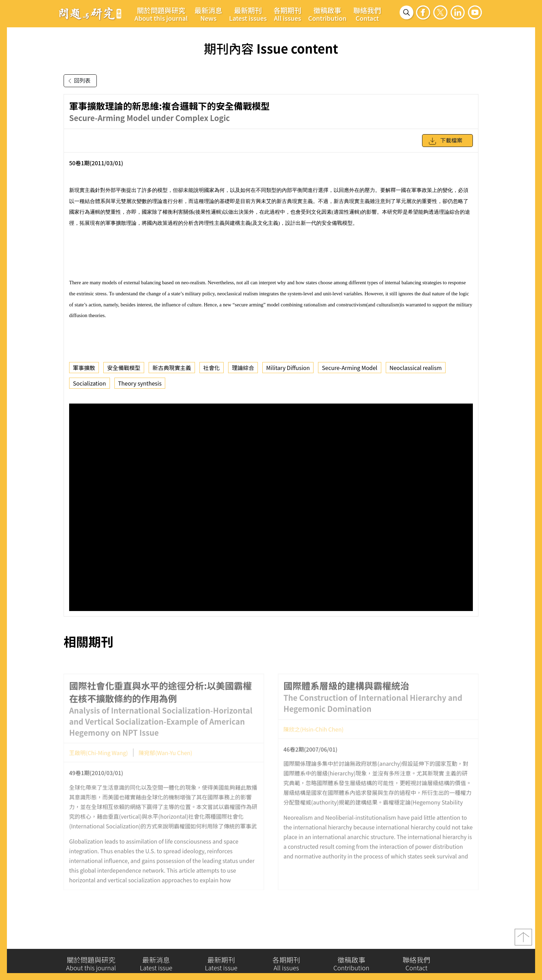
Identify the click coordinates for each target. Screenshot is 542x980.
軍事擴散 (84, 368)
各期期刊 (288, 14)
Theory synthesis (140, 383)
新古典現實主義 (172, 368)
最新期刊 (248, 14)
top (523, 940)
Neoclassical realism (416, 368)
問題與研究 (90, 13)
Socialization (90, 383)
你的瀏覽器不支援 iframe (271, 507)
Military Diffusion (288, 368)
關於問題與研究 (161, 14)
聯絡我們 (367, 14)
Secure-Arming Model (349, 368)
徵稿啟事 (328, 14)
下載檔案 (445, 141)
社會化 (212, 368)
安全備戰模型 (124, 368)
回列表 (78, 81)
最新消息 (208, 14)
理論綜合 (243, 368)
